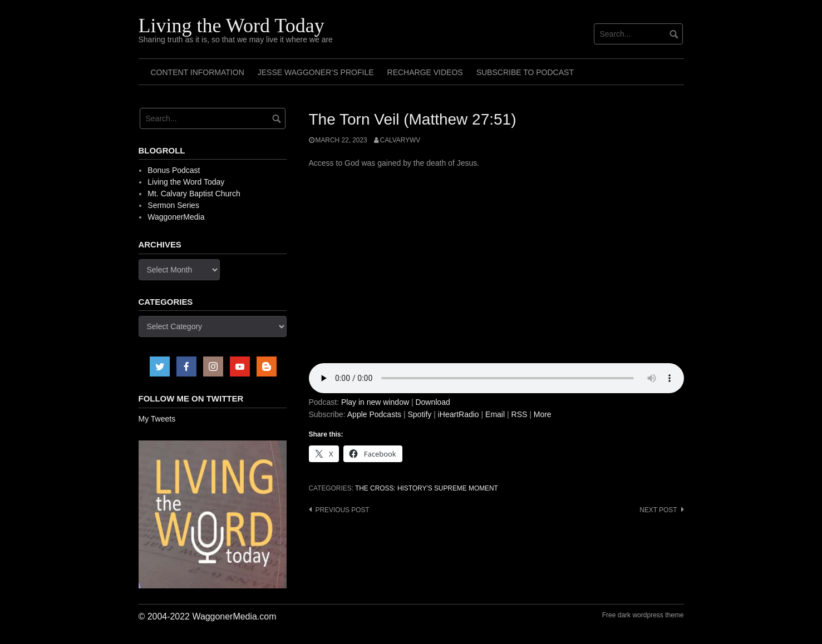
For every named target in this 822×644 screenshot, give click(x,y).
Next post (658, 510)
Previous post (343, 510)
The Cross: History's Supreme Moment (427, 488)
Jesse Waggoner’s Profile (316, 72)
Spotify (419, 414)
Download (432, 402)
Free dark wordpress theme (643, 615)
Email (495, 414)
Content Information (198, 72)
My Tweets (157, 419)
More (543, 414)
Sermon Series (173, 205)
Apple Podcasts (374, 414)
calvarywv (400, 140)
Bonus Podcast (174, 170)
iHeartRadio (459, 414)
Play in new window (375, 402)
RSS (520, 414)
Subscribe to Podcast (525, 72)
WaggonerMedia (176, 217)
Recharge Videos (425, 72)
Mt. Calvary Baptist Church (194, 194)
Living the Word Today (232, 26)
